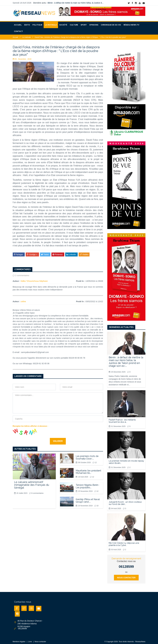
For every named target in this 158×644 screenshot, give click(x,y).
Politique (37, 23)
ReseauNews (140, 640)
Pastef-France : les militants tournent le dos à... (122, 419)
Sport (84, 23)
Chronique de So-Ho (111, 23)
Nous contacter (126, 576)
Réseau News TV (131, 23)
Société (63, 23)
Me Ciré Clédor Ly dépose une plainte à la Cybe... (124, 542)
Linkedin (71, 253)
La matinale (51, 23)
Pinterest (58, 253)
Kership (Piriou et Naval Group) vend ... (88, 499)
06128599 (126, 565)
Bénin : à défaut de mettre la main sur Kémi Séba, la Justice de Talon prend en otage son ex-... (126, 360)
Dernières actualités (121, 326)
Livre (30, 640)
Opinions (94, 23)
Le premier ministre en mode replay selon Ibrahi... (126, 460)
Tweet (45, 253)
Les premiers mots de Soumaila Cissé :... (87, 456)
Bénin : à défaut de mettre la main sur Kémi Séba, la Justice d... (75, 3)
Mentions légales (19, 640)
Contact (18, 30)
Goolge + (32, 253)
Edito (27, 23)
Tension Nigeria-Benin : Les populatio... (87, 485)
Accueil (18, 23)
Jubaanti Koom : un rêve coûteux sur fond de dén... (125, 501)
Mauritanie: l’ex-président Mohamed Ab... (88, 470)
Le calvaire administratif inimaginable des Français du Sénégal (32, 483)
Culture (74, 23)
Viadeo (84, 253)
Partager (19, 253)
